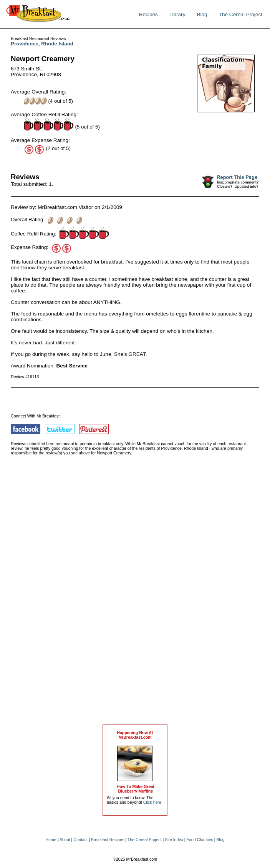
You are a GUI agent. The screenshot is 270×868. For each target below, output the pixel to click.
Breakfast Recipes (108, 840)
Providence (25, 44)
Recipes (148, 14)
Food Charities (200, 840)
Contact (80, 840)
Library (177, 14)
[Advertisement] (135, 598)
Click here (152, 802)
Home (51, 840)
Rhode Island (57, 44)
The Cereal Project (241, 14)
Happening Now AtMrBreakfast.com (135, 735)
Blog (202, 14)
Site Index (174, 840)
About (65, 840)
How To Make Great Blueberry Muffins (136, 789)
